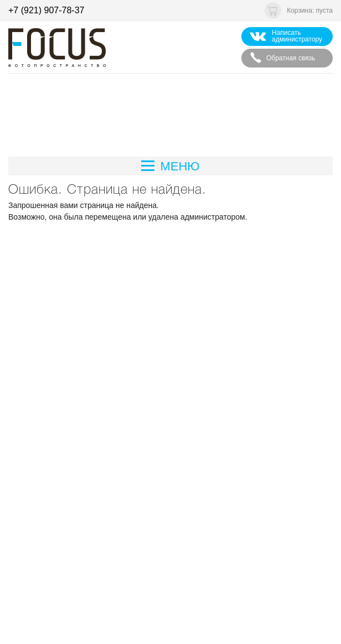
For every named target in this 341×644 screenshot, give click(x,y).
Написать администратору (286, 36)
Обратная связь (282, 58)
